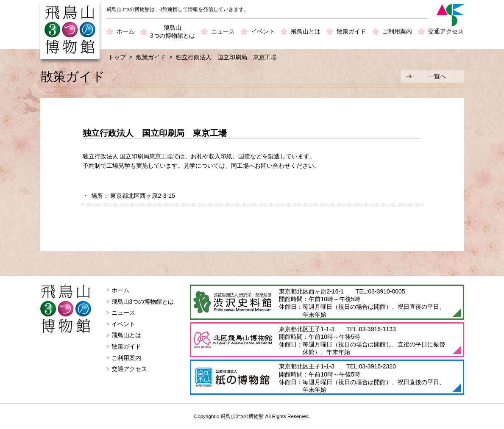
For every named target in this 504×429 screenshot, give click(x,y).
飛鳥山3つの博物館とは (143, 302)
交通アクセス (446, 32)
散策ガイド (351, 32)
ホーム (125, 32)
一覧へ (437, 76)
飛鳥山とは (306, 32)
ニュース (223, 32)
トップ (117, 57)
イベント (263, 32)
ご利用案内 (397, 32)
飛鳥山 (173, 32)
